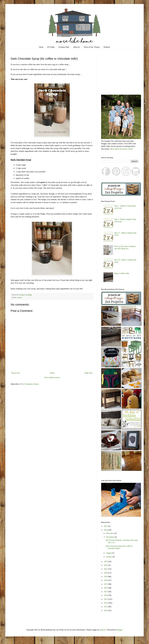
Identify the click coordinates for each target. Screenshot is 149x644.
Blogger (119, 630)
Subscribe (9, 638)
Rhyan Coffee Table (122, 273)
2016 (106, 588)
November (110, 537)
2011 (106, 607)
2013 (106, 599)
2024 (106, 530)
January (109, 557)
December (110, 533)
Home (41, 47)
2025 (106, 526)
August (109, 553)
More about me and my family (122, 149)
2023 (106, 562)
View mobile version (52, 378)
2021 (106, 569)
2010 (106, 611)
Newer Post (16, 373)
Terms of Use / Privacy (92, 47)
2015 (106, 592)
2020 (106, 573)
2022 (106, 565)
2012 (106, 603)
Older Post (89, 373)
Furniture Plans (64, 47)
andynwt (103, 630)
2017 (106, 584)
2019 (106, 577)
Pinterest (107, 47)
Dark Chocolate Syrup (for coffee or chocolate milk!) (119, 547)
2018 (106, 580)
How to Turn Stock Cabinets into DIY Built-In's (125, 248)
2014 (106, 595)
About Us (76, 47)
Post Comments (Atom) (30, 384)
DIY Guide (51, 47)
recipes (19, 297)
